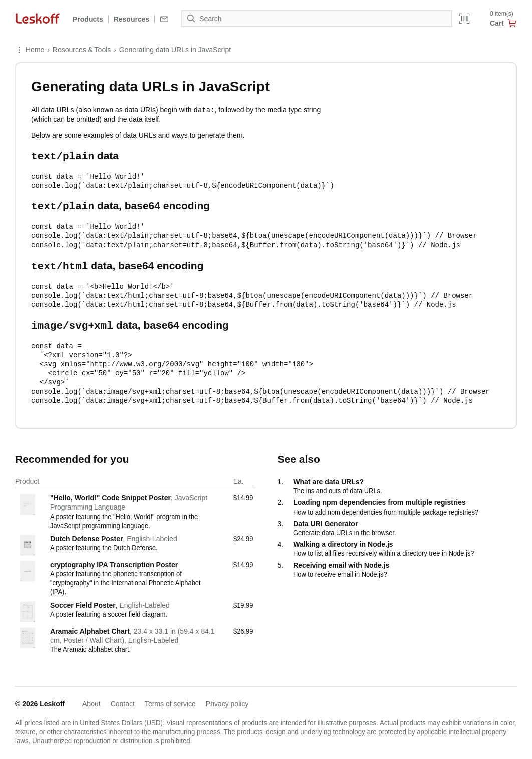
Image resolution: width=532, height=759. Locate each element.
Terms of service (170, 699)
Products (88, 19)
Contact (123, 699)
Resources (132, 19)
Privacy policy (227, 699)
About (91, 699)
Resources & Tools (82, 50)
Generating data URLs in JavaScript (175, 50)
